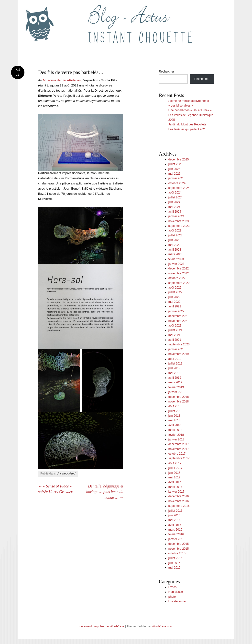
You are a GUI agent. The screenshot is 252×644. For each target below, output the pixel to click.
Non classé (176, 592)
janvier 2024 (176, 216)
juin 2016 (174, 515)
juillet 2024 (175, 197)
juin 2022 (174, 297)
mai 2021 (174, 335)
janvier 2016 (176, 539)
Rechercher (166, 72)
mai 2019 (174, 373)
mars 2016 (175, 530)
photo (172, 597)
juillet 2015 (175, 558)
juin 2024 (174, 202)
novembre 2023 (179, 221)
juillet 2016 (175, 511)
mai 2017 (174, 477)
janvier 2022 (176, 311)
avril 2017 (175, 482)
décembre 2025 (179, 159)
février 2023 (176, 259)
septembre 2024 (179, 188)
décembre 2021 (179, 316)
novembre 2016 (179, 501)
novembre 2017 (179, 449)
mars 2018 (175, 430)
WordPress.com (162, 626)
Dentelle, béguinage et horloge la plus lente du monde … (105, 492)
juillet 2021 (175, 330)
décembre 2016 (179, 496)
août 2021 (175, 326)
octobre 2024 (177, 183)
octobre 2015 (177, 553)
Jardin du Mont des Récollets (187, 124)
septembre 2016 (179, 506)
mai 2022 (174, 302)
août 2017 (175, 463)
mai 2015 (174, 568)
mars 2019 (175, 382)
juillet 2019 (175, 364)
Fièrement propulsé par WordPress (102, 626)
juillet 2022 (175, 292)
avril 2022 (175, 306)
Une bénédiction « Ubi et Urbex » (190, 110)
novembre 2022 (179, 273)
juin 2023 (174, 240)
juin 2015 (174, 563)
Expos (172, 587)
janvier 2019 (176, 392)
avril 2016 (175, 525)
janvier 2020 (176, 349)
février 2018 (176, 435)
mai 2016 (174, 520)
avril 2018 (175, 425)
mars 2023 (175, 254)
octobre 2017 (177, 454)
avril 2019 (175, 378)
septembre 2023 (179, 226)
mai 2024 (174, 207)
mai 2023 (174, 245)
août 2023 (175, 231)
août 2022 (175, 288)
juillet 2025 (175, 164)
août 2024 (175, 193)
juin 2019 (174, 368)
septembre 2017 (179, 458)
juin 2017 (174, 473)
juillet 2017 (175, 468)
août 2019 (175, 359)
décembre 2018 (179, 397)
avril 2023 (175, 250)
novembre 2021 (179, 321)
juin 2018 (174, 416)
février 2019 (176, 387)
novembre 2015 (179, 549)
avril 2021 (175, 340)
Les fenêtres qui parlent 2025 (187, 129)
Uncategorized (66, 474)
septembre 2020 (179, 344)
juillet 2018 (175, 411)
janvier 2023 (176, 264)
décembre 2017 (179, 444)
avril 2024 (175, 212)
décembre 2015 (179, 544)
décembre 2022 (179, 268)
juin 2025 (174, 169)
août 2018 (175, 406)
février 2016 (176, 534)
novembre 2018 (179, 401)
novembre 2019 (179, 354)
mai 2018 (174, 420)
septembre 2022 (179, 283)
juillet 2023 (175, 235)
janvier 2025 (176, 178)
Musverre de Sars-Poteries (62, 80)
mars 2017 (175, 487)
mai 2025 (174, 174)
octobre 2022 (177, 278)
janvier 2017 (176, 492)
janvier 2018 (176, 439)
